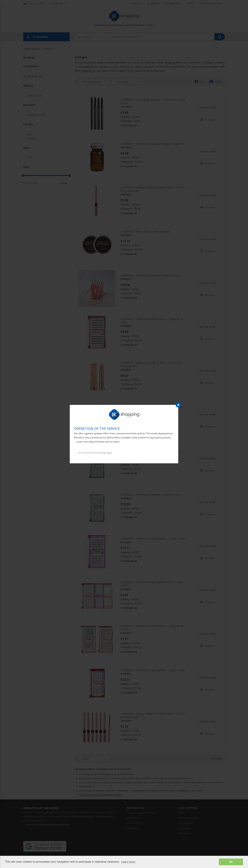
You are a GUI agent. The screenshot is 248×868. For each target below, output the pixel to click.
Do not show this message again (95, 453)
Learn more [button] (128, 862)
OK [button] (231, 862)
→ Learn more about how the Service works (97, 442)
